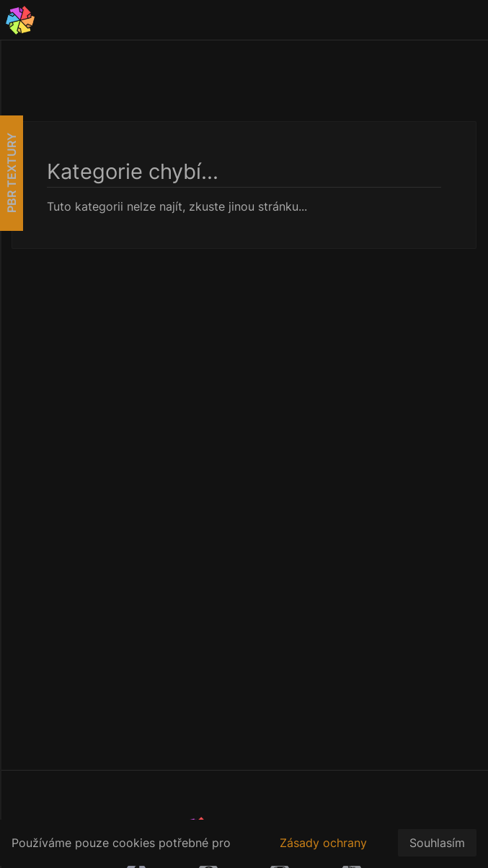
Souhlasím (437, 843)
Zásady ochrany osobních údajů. (323, 851)
